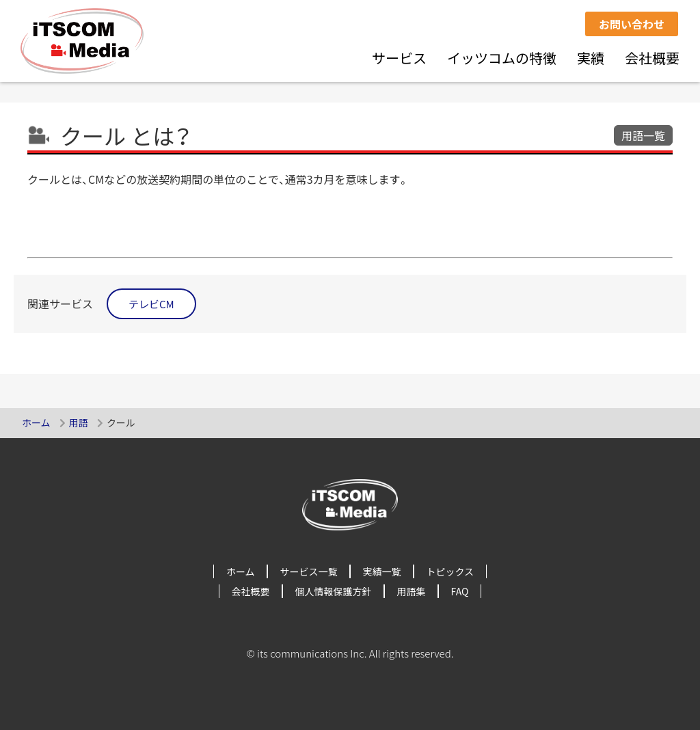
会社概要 (652, 58)
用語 (79, 422)
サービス (399, 58)
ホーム (36, 422)
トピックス (450, 571)
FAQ (460, 591)
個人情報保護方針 (334, 591)
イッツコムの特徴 (502, 58)
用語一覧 (643, 135)
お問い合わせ (632, 24)
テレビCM (151, 304)
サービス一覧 (309, 571)
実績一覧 (382, 571)
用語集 (412, 591)
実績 (591, 58)
